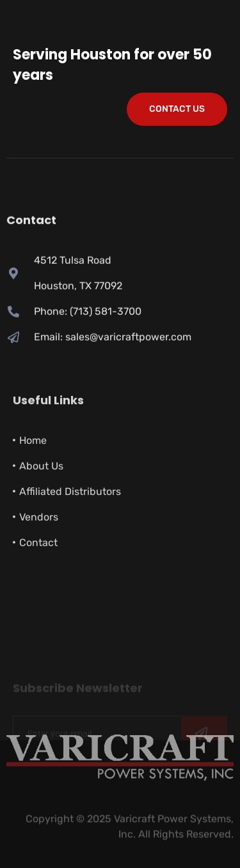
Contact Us (177, 109)
